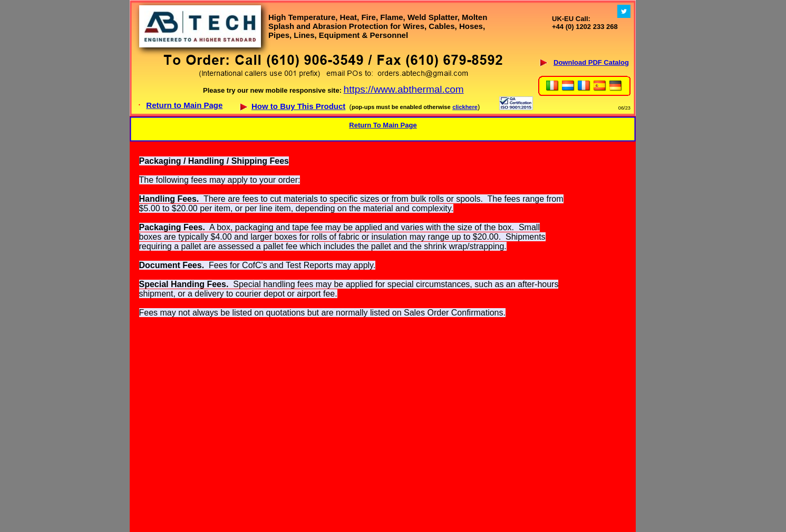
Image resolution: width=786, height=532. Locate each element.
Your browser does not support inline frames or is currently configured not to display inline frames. (383, 58)
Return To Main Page (383, 125)
